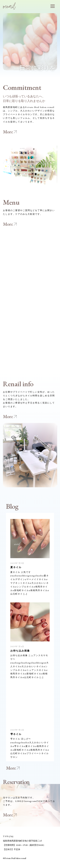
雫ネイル (16, 734)
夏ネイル (16, 567)
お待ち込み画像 (20, 651)
